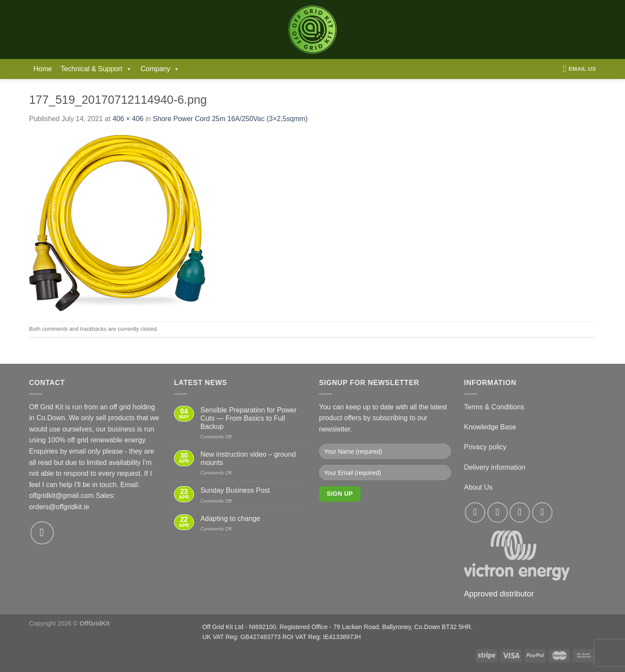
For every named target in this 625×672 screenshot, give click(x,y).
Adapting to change (230, 519)
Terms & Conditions (494, 407)
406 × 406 (128, 119)
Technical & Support (96, 69)
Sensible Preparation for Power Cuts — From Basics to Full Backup (248, 418)
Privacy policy (485, 447)
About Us (478, 487)
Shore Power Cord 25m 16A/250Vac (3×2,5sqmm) (230, 119)
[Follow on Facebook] (475, 512)
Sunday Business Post (235, 490)
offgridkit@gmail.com (61, 496)
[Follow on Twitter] (520, 512)
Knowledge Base (490, 427)
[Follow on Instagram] (498, 512)
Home (43, 69)
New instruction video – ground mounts (248, 458)
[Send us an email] (42, 533)
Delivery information (495, 467)
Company (160, 69)
